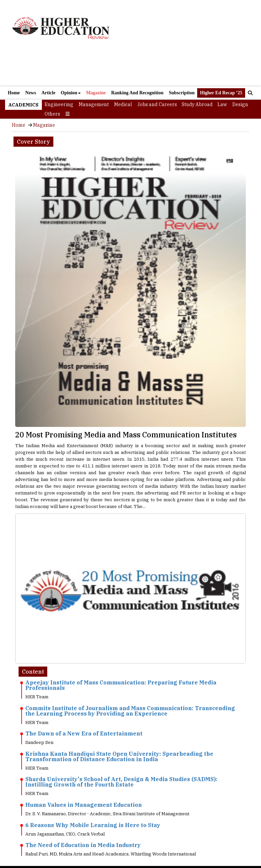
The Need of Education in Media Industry (83, 845)
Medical (123, 104)
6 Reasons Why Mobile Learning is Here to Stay (93, 825)
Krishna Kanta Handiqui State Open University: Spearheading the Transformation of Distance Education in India (119, 756)
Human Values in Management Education (84, 805)
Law (222, 104)
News (31, 93)
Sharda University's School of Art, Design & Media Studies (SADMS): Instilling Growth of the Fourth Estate (121, 782)
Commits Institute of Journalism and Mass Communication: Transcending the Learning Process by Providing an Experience (130, 711)
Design (240, 104)
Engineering (59, 104)
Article (48, 93)
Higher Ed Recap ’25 (221, 93)
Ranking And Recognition (137, 93)
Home (14, 93)
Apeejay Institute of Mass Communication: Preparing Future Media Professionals (121, 685)
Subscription (182, 93)
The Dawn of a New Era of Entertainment (84, 733)
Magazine (96, 93)
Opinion (71, 93)
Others (52, 114)
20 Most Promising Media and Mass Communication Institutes (126, 435)
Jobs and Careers (157, 104)
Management (94, 104)
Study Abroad (197, 104)
